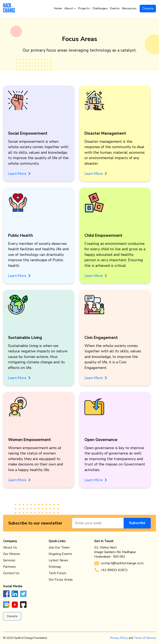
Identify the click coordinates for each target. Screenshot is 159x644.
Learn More (19, 174)
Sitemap (55, 567)
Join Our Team (59, 547)
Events (115, 8)
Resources (129, 8)
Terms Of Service (145, 638)
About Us (10, 547)
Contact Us (11, 573)
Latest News (58, 560)
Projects (84, 8)
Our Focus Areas (61, 580)
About (69, 8)
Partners (9, 567)
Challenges (100, 8)
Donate (148, 8)
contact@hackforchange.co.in (119, 563)
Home (58, 8)
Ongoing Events (60, 554)
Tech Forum (57, 573)
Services (9, 560)
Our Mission (11, 554)
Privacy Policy (119, 638)
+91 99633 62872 (111, 570)
